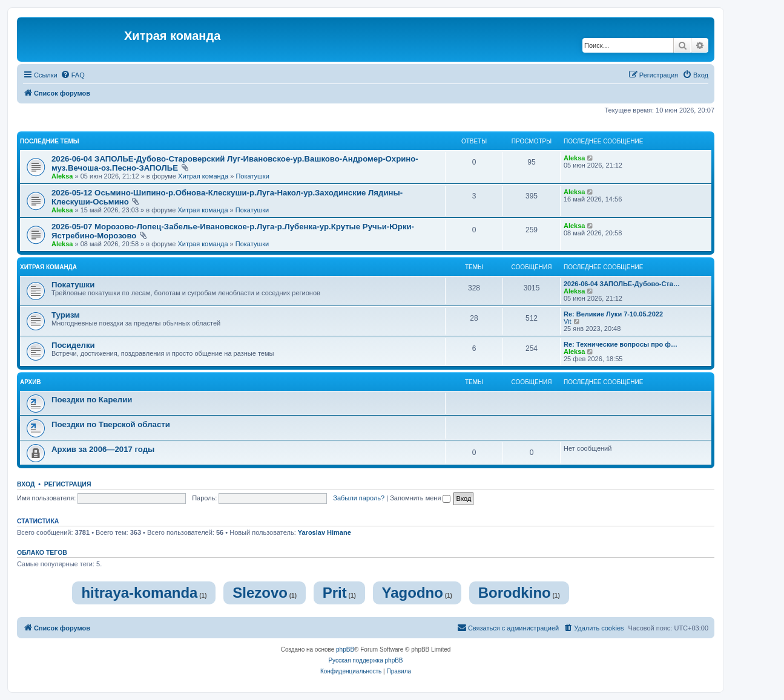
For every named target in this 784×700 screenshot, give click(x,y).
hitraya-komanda (139, 593)
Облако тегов (42, 552)
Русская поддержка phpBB (365, 660)
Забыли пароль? (359, 498)
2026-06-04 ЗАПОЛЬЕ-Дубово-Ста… (622, 284)
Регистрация (68, 484)
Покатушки (252, 176)
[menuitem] (73, 75)
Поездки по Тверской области (111, 424)
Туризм (66, 315)
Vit (568, 321)
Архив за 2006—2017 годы (103, 449)
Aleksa (62, 176)
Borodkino (515, 593)
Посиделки (73, 345)
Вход (26, 484)
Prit (335, 593)
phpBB (345, 649)
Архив (31, 382)
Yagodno (413, 593)
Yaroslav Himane (324, 532)
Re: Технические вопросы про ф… (621, 344)
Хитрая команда (203, 176)
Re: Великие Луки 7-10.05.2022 (613, 314)
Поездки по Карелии (92, 400)
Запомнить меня (420, 498)
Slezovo (260, 593)
